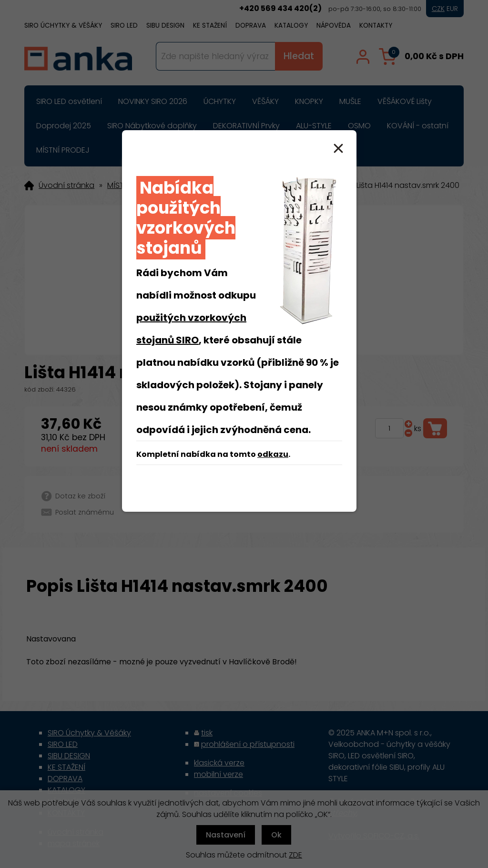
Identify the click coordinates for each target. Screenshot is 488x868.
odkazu (273, 454)
